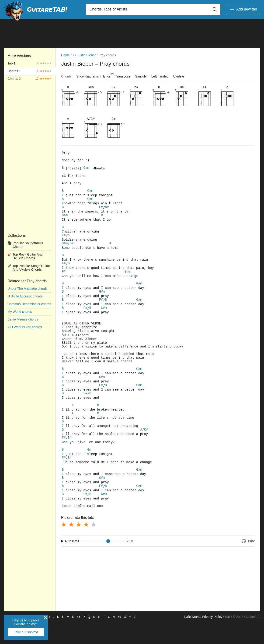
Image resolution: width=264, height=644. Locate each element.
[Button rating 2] (71, 546)
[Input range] (103, 563)
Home (65, 55)
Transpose (123, 76)
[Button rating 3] (79, 546)
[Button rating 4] (86, 546)
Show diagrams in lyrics (95, 75)
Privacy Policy (212, 638)
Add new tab (243, 9)
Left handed (160, 76)
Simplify (141, 76)
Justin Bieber (86, 55)
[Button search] (215, 9)
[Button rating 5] (94, 546)
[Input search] (153, 9)
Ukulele (179, 76)
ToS (228, 638)
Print (248, 563)
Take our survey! (26, 632)
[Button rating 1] (64, 546)
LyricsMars (192, 638)
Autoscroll (72, 563)
